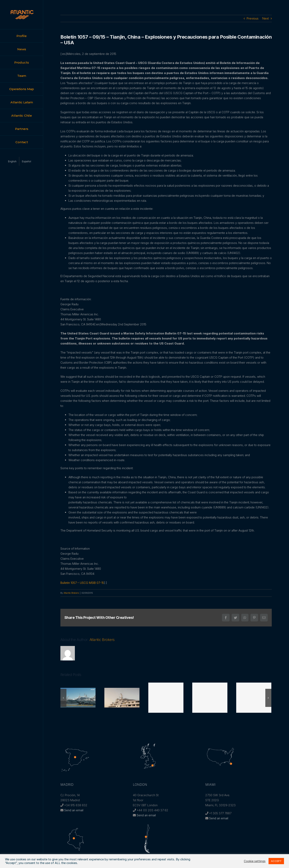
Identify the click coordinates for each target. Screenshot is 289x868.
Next (266, 18)
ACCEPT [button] (276, 861)
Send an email (74, 810)
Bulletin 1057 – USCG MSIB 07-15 (82, 583)
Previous (253, 18)
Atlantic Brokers (71, 593)
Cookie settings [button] (255, 861)
